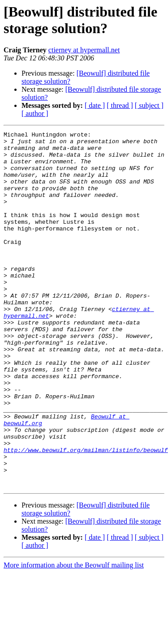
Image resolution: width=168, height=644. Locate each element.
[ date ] (95, 105)
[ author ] (35, 113)
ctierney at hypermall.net (84, 50)
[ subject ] (149, 105)
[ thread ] (120, 105)
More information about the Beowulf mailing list (74, 636)
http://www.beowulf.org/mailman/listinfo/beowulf (86, 514)
